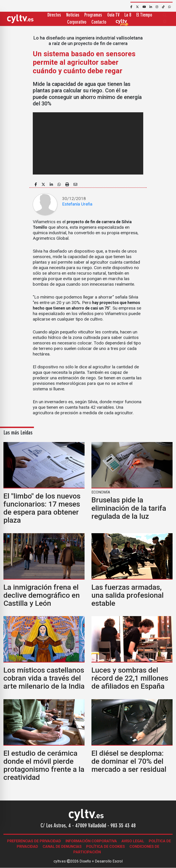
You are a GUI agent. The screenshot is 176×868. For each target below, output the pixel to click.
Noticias (73, 15)
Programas (93, 15)
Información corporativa (91, 841)
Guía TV (113, 15)
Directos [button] (54, 15)
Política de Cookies (106, 847)
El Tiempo (144, 15)
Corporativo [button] (77, 22)
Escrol (118, 861)
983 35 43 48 (123, 826)
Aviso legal (133, 841)
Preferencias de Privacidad (34, 841)
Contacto (99, 22)
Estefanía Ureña (77, 204)
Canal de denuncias (62, 847)
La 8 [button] (128, 15)
